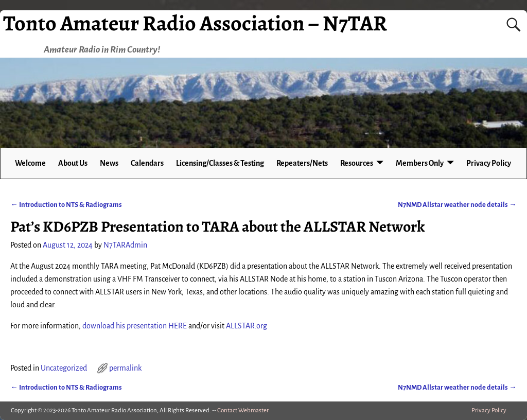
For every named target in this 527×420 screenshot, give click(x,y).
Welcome (30, 163)
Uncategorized (64, 368)
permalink (125, 368)
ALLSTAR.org (247, 326)
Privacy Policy (489, 163)
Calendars (147, 163)
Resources (357, 163)
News (109, 163)
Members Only (420, 163)
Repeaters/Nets (302, 163)
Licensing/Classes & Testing (220, 163)
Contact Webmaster (243, 410)
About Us (73, 163)
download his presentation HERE (135, 326)
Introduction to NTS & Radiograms (66, 205)
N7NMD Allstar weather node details (457, 205)
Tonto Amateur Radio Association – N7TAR (195, 23)
